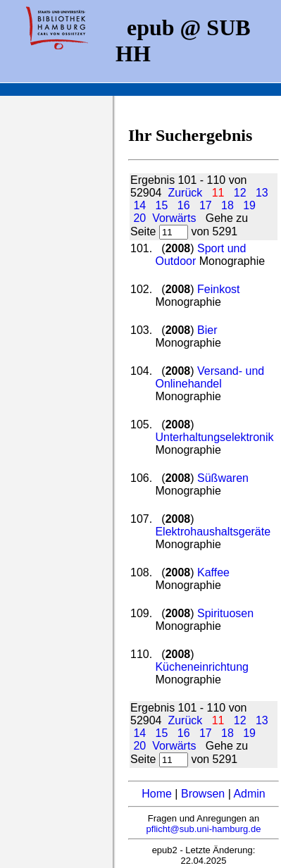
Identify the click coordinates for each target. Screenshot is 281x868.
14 (139, 205)
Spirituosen (225, 613)
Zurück (185, 193)
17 (206, 205)
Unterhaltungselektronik (214, 437)
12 (240, 193)
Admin (249, 794)
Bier (207, 330)
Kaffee (213, 572)
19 (249, 205)
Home (157, 794)
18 (227, 205)
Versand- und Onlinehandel (210, 377)
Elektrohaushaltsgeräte (213, 532)
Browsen (203, 794)
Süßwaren (223, 478)
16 (184, 205)
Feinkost (218, 289)
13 (262, 193)
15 (162, 205)
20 (139, 218)
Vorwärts (174, 218)
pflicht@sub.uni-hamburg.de (204, 829)
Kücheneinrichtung (202, 667)
